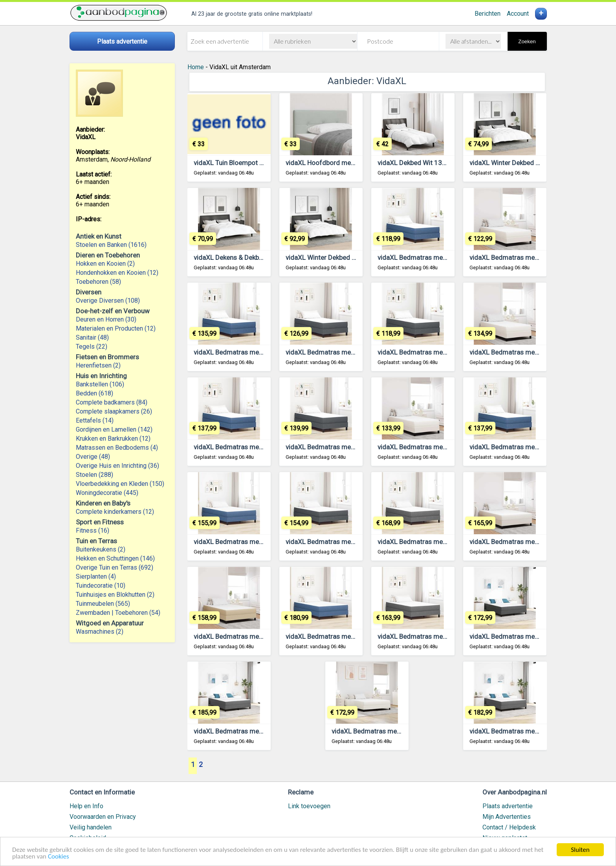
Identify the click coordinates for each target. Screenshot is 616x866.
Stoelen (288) (94, 475)
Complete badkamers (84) (112, 402)
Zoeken (527, 41)
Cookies (59, 857)
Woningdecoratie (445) (107, 493)
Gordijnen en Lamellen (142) (114, 429)
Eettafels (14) (95, 420)
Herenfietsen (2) (98, 365)
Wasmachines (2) (100, 632)
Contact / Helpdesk (509, 827)
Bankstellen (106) (100, 384)
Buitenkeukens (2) (101, 549)
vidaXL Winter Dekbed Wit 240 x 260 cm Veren (354, 257)
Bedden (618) (94, 393)
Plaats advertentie (508, 806)
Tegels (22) (92, 347)
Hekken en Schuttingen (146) (115, 558)
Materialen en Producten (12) (116, 328)
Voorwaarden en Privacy (103, 817)
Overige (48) (93, 457)
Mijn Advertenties (507, 817)
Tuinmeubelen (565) (103, 604)
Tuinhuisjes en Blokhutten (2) (115, 595)
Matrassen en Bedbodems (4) (117, 448)
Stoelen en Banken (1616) (111, 245)
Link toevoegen (309, 806)
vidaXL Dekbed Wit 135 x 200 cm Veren (436, 163)
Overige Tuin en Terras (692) (115, 567)
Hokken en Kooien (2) (105, 264)
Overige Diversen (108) (108, 301)
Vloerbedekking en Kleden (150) (120, 484)
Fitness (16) (93, 530)
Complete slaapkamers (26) (114, 411)
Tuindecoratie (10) (101, 586)
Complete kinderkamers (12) (115, 512)
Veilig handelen (91, 827)
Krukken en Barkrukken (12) (113, 439)
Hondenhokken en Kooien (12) (117, 273)
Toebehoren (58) (98, 282)
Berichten (488, 14)
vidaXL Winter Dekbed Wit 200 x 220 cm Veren (538, 163)
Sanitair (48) (92, 337)
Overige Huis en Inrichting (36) (117, 466)
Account (518, 14)
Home (196, 67)
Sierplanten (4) (96, 576)
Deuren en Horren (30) (106, 319)
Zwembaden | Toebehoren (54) (118, 613)
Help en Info (86, 806)
